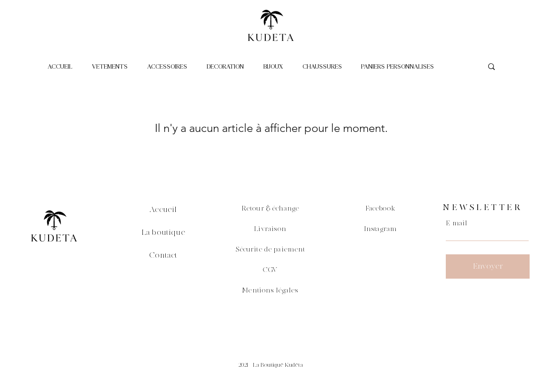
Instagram (380, 229)
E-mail (457, 223)
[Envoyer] (488, 266)
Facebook (381, 209)
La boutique (163, 232)
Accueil (163, 210)
